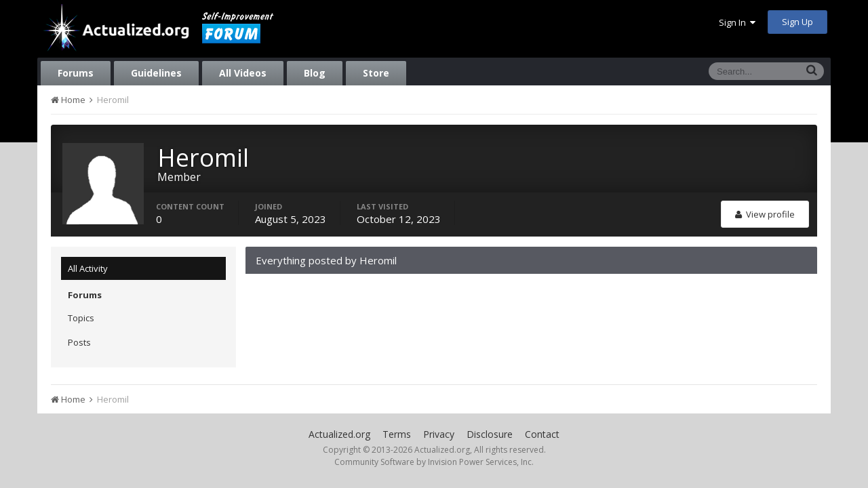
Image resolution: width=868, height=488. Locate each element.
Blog (315, 73)
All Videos (243, 73)
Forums (76, 73)
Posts (79, 342)
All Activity (88, 268)
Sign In (737, 22)
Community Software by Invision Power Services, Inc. (434, 462)
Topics (81, 318)
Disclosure (490, 434)
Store (376, 73)
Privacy (439, 434)
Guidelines (156, 73)
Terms (397, 434)
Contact (542, 434)
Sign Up (797, 22)
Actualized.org (339, 434)
